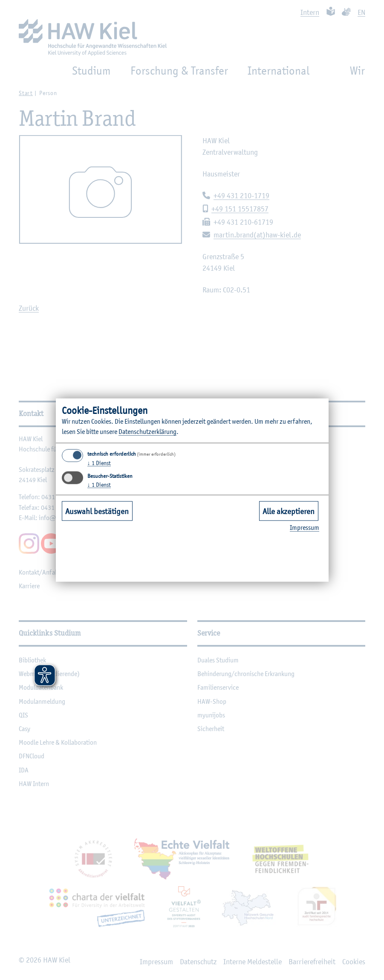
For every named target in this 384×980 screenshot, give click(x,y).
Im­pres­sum (305, 528)
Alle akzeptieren (289, 511)
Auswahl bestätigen (97, 511)
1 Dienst (99, 463)
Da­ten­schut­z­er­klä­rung (147, 432)
